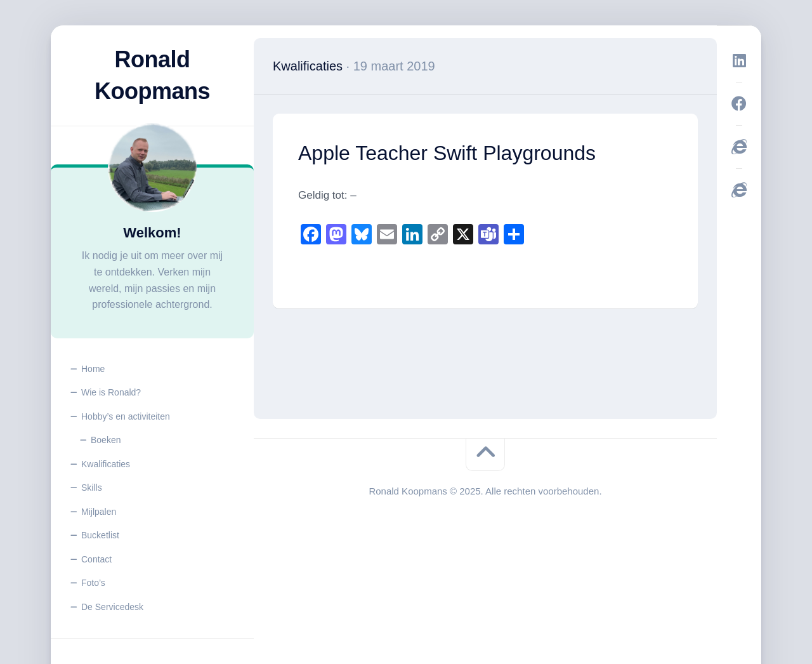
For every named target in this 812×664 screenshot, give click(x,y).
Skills (92, 488)
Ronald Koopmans (152, 75)
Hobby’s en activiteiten (126, 416)
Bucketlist (100, 535)
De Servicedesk (112, 607)
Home (93, 369)
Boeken (106, 440)
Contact (96, 559)
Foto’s (93, 583)
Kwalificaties (106, 464)
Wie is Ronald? (111, 392)
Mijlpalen (99, 512)
